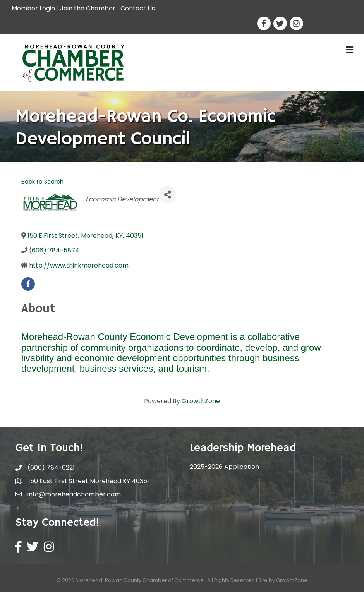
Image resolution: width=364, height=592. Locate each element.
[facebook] (28, 284)
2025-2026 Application (224, 467)
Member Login (33, 8)
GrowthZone (201, 401)
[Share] (167, 195)
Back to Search (42, 182)
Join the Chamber (88, 8)
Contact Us (138, 8)
